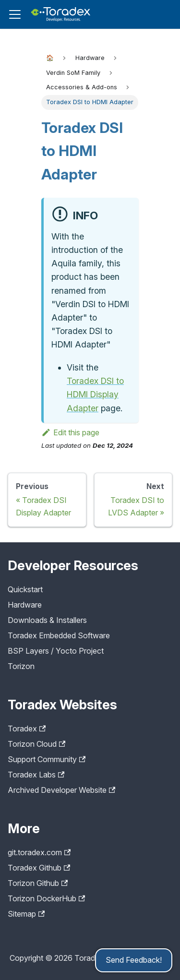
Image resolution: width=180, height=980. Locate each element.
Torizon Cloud (36, 744)
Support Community (47, 759)
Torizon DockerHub (46, 898)
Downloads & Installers (47, 620)
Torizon (21, 666)
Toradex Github (39, 868)
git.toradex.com (39, 852)
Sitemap (26, 914)
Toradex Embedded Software (59, 635)
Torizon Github (38, 883)
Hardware (25, 605)
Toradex (27, 729)
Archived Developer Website (61, 790)
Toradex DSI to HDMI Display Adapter (95, 394)
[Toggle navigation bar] (15, 14)
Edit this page (70, 432)
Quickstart (25, 589)
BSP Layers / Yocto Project (56, 651)
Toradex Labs (36, 775)
